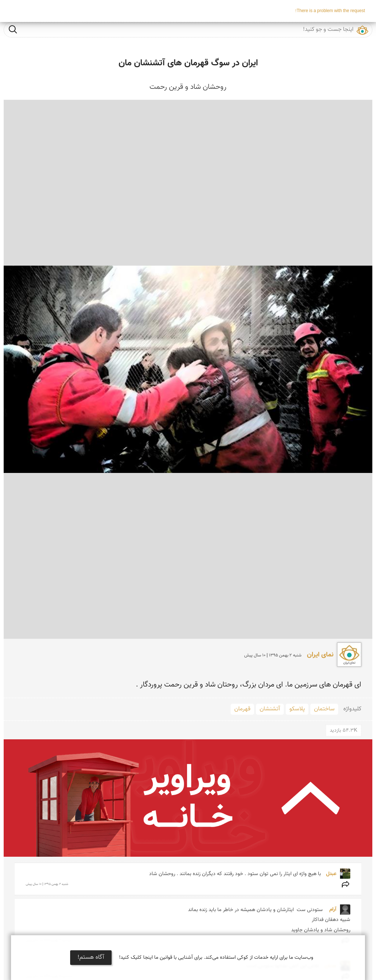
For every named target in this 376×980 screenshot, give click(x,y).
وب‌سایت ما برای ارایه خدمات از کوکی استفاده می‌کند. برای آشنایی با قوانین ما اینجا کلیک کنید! (216, 958)
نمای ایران (319, 655)
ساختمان (324, 709)
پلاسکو (297, 709)
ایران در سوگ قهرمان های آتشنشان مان (188, 63)
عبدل (330, 874)
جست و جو (13, 29)
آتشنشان (270, 709)
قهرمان (242, 709)
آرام (331, 910)
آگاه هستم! (91, 957)
